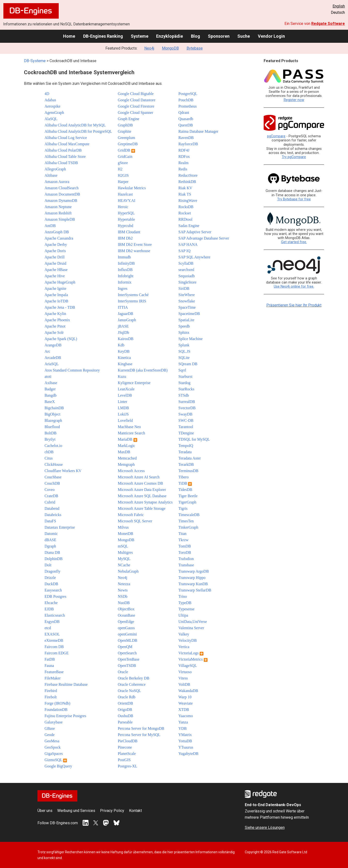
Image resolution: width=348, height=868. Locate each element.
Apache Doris (55, 251)
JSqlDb (123, 332)
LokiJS (123, 414)
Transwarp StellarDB (195, 590)
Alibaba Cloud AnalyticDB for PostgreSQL (78, 131)
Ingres (123, 288)
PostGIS (124, 760)
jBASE (123, 326)
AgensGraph (54, 113)
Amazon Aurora (57, 182)
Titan (182, 534)
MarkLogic (126, 446)
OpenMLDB (127, 640)
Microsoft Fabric (131, 515)
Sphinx (184, 332)
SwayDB (185, 414)
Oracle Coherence (132, 684)
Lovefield (125, 420)
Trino (183, 596)
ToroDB (185, 552)
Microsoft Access (131, 471)
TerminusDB (188, 471)
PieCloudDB (128, 741)
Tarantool (186, 427)
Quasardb (186, 119)
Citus (49, 458)
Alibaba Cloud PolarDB (63, 150)
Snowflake (187, 301)
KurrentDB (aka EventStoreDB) (143, 370)
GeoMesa (52, 741)
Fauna (49, 666)
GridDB (126, 150)
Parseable (125, 722)
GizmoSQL (56, 760)
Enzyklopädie (170, 36)
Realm (183, 163)
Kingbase (125, 364)
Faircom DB (54, 647)
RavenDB (186, 138)
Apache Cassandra (59, 238)
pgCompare (276, 136)
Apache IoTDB (56, 301)
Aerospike (52, 106)
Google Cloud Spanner (135, 113)
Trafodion (186, 559)
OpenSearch (127, 653)
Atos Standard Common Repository (72, 370)
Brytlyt (50, 439)
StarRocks (186, 389)
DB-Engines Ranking (103, 36)
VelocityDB (188, 640)
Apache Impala (56, 295)
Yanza (183, 722)
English (339, 6)
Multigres (125, 552)
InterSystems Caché (133, 295)
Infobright (126, 276)
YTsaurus (186, 747)
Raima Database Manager (198, 131)
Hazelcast (125, 194)
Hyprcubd (125, 226)
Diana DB (52, 552)
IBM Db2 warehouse (134, 251)
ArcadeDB (53, 358)
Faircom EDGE (57, 653)
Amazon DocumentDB (62, 194)
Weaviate (185, 703)
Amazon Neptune (58, 207)
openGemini (127, 634)
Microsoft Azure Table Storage (141, 508)
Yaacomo (186, 716)
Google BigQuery (58, 766)
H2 (120, 169)
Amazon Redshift (58, 213)
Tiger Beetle (188, 496)
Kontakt (135, 811)
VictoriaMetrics (193, 659)
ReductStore (188, 175)
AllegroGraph (55, 169)
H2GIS (123, 175)
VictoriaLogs (191, 653)
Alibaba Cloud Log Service (66, 138)
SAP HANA (188, 244)
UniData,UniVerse (193, 622)
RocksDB (186, 207)
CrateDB (51, 496)
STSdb (184, 395)
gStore (123, 163)
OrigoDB (125, 710)
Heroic (123, 207)
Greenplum (126, 138)
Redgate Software (328, 24)
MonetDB (125, 534)
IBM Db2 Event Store (135, 244)
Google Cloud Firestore (136, 106)
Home (69, 36)
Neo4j (149, 48)
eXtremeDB (54, 640)
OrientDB (125, 703)
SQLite (184, 358)
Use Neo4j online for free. (294, 287)
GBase (50, 728)
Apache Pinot (55, 326)
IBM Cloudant (129, 232)
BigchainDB (54, 408)
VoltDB (184, 684)
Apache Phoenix (57, 320)
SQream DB (188, 364)
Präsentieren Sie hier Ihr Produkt (294, 305)
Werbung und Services (76, 811)
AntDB (50, 226)
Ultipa (183, 615)
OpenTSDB (127, 666)
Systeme (140, 36)
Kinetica (124, 358)
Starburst (185, 376)
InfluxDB (125, 270)
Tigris (183, 508)
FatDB (50, 659)
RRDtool (185, 219)
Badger (50, 389)
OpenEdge (126, 622)
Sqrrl (182, 370)
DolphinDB (54, 559)
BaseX (50, 402)
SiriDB (184, 288)
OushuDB (125, 716)
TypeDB (185, 603)
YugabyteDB (188, 754)
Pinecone (125, 747)
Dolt (48, 565)
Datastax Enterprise (60, 527)
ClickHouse (54, 464)
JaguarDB (125, 314)
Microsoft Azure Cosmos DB (140, 483)
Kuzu (122, 376)
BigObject (52, 414)
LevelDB (125, 395)
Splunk (184, 345)
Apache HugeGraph (60, 282)
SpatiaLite (186, 320)
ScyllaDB (186, 263)
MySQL (124, 559)
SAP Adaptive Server (195, 232)
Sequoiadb (187, 276)
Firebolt (51, 697)
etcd (48, 628)
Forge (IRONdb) (57, 703)
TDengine (186, 433)
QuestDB (186, 125)
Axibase (51, 383)
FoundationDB (56, 710)
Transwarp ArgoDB (194, 571)
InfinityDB (126, 263)
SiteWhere (187, 295)
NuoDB (124, 603)
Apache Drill (54, 257)
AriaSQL (52, 364)
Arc (47, 351)
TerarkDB (186, 464)
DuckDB (51, 584)
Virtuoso (185, 672)
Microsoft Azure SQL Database (142, 496)
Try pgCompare (294, 157)
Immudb (124, 257)
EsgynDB (52, 622)
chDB (49, 452)
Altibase (51, 175)
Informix (125, 282)
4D (47, 94)
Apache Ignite (55, 288)
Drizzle (50, 578)
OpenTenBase (129, 659)
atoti (48, 376)
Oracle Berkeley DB (134, 678)
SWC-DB (186, 420)
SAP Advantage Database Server (204, 238)
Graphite (124, 131)
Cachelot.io (53, 446)
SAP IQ (184, 251)
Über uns (45, 811)
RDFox (184, 157)
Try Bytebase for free (294, 199)
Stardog (184, 383)
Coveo (50, 490)
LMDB (123, 408)
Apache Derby (56, 244)
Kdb (121, 345)
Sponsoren (219, 36)
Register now (294, 100)
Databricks (53, 515)
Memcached (127, 458)
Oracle (123, 672)
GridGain (125, 157)
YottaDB (185, 741)
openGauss (126, 628)
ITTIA (123, 307)
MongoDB (170, 48)
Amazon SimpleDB (60, 219)
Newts (123, 590)
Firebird (51, 691)
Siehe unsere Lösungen (265, 828)
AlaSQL (51, 119)
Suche (244, 36)
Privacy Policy (112, 811)
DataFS (50, 521)
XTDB (184, 710)
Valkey (184, 634)
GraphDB (125, 125)
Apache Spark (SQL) (61, 339)
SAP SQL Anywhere (194, 257)
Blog (196, 36)
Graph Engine (128, 119)
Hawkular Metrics (132, 188)
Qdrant (184, 113)
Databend (52, 508)
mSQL (123, 546)
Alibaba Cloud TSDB (61, 163)
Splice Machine (190, 339)
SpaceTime (187, 307)
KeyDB (124, 351)
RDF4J (184, 150)
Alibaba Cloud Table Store (65, 157)
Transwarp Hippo (192, 578)
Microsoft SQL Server (135, 521)
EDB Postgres (55, 596)
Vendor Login (271, 36)
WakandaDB (188, 691)
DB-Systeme (35, 61)
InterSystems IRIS (132, 301)
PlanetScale (127, 754)
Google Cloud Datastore (137, 100)
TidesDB (185, 490)
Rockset (185, 213)
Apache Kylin (55, 314)
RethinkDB (187, 182)
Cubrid (50, 502)
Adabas (50, 100)
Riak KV (185, 188)
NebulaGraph (128, 571)
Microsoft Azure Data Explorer (142, 490)
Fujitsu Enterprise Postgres (65, 716)
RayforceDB (188, 144)
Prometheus (188, 106)
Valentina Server (191, 628)
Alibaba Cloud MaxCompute (67, 144)
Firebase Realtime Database (66, 684)
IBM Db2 (125, 238)
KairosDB (126, 339)
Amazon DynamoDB (61, 201)
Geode (50, 735)
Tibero (183, 477)
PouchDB (186, 100)
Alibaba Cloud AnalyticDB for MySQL (75, 125)
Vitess (183, 678)
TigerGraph (187, 502)
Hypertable (126, 219)
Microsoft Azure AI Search (139, 477)
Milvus (123, 527)
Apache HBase (56, 270)
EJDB (49, 609)
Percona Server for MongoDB (141, 728)
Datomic (51, 534)
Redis (183, 169)
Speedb (184, 326)
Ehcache (51, 603)
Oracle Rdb (127, 697)
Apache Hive (55, 276)
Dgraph (50, 546)
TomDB (185, 546)
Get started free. (294, 242)
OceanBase (126, 615)
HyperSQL (126, 213)
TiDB (185, 483)
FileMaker (53, 678)
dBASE (50, 540)
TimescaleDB (189, 515)
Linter (122, 402)
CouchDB (52, 483)
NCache (124, 565)
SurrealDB (187, 402)
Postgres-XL (127, 766)
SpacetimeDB (189, 314)
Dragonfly (52, 571)
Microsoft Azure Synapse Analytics (145, 502)
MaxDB (124, 452)
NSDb (123, 596)
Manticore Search (131, 433)
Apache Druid (55, 263)
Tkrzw (183, 540)
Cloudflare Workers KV (63, 471)
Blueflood (52, 427)
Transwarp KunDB (193, 584)
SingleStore (187, 282)
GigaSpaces (54, 754)
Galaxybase (54, 722)
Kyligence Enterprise (134, 383)
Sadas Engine (189, 226)
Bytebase (195, 48)
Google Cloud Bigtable (136, 94)
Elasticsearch (55, 615)
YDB (182, 728)
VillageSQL (188, 666)
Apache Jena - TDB (60, 307)
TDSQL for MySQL (194, 439)
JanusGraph (127, 320)
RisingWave (188, 201)
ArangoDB (53, 345)
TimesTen (186, 521)
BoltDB (51, 433)
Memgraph (126, 464)
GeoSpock (53, 747)
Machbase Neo (129, 427)
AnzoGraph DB (57, 232)
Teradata (185, 452)
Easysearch (53, 590)
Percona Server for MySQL (139, 735)
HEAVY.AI (127, 201)
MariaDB (127, 439)
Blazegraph (53, 420)
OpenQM (125, 647)
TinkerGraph (188, 527)
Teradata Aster (190, 458)
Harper (123, 182)
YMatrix (185, 735)
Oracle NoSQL (129, 691)
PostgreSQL (188, 94)
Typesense (186, 609)
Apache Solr (54, 332)
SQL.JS (184, 351)
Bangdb (51, 395)
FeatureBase (54, 672)
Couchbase (53, 477)
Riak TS (185, 194)
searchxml (186, 270)
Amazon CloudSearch (62, 188)
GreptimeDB (128, 144)
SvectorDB (187, 408)
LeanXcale (126, 389)
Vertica (184, 647)
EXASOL (52, 634)
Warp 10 (185, 697)
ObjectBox (126, 609)
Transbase (186, 565)
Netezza (124, 584)
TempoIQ (186, 446)
